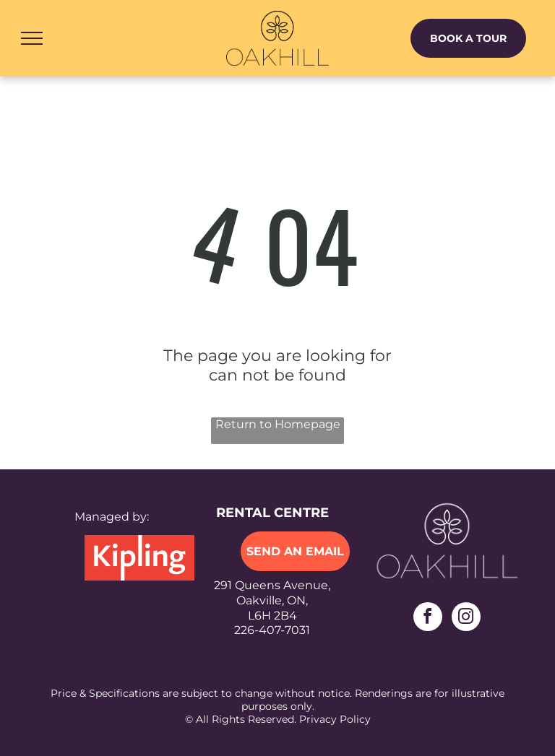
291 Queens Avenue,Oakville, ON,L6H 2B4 (272, 600)
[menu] (32, 38)
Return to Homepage (278, 424)
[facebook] (428, 618)
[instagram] (466, 618)
